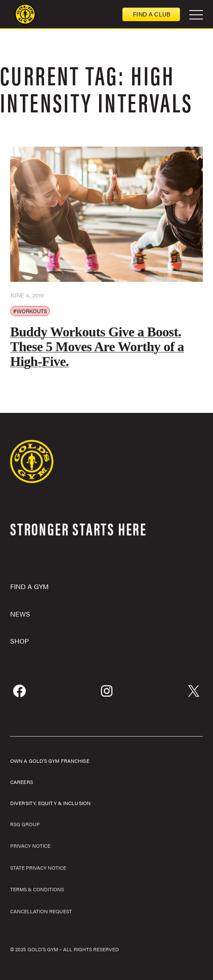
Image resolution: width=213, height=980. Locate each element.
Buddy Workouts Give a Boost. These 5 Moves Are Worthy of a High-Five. (97, 347)
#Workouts (30, 311)
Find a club (152, 14)
